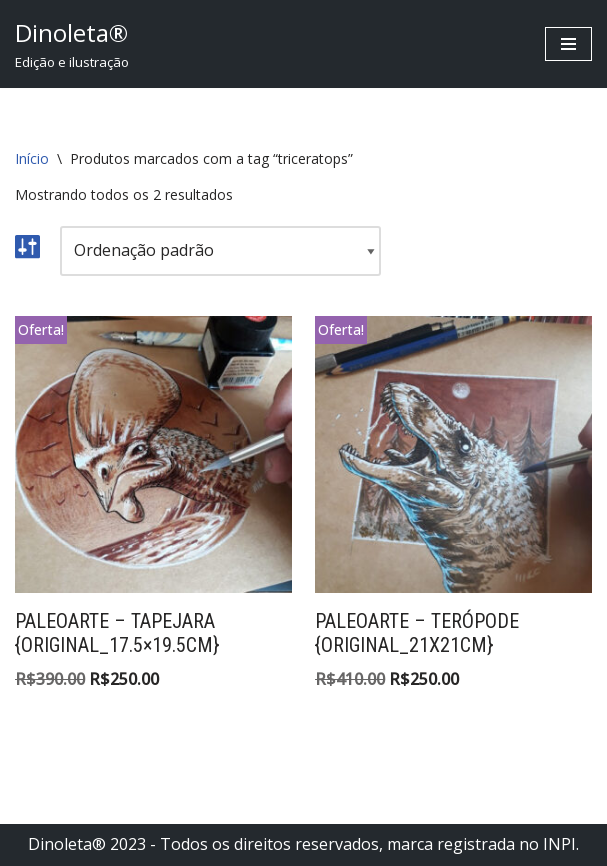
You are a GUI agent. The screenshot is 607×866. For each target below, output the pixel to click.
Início (32, 158)
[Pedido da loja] (220, 251)
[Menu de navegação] (568, 44)
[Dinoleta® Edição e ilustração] (72, 44)
